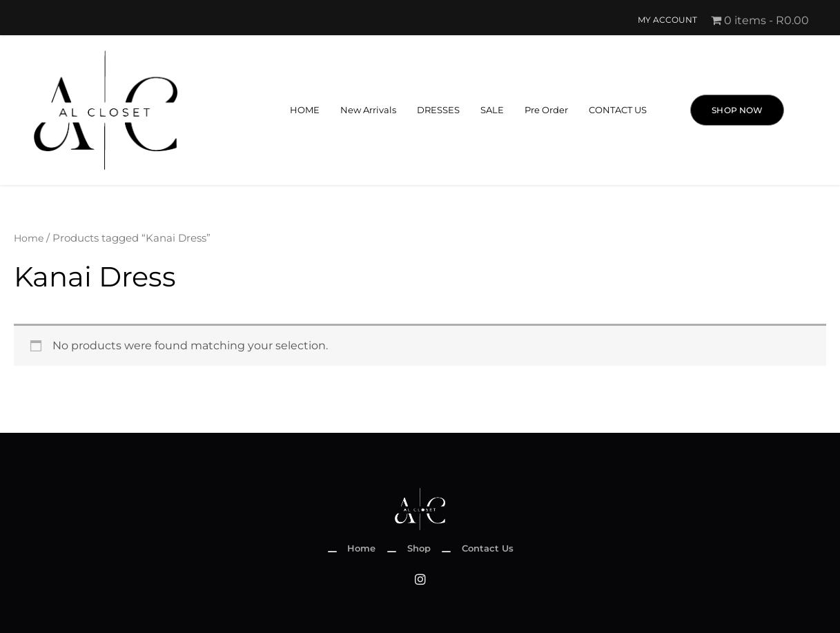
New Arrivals (352, 110)
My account (666, 20)
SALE (482, 110)
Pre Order (539, 110)
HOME (285, 110)
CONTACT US (615, 110)
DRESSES (426, 110)
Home (30, 238)
